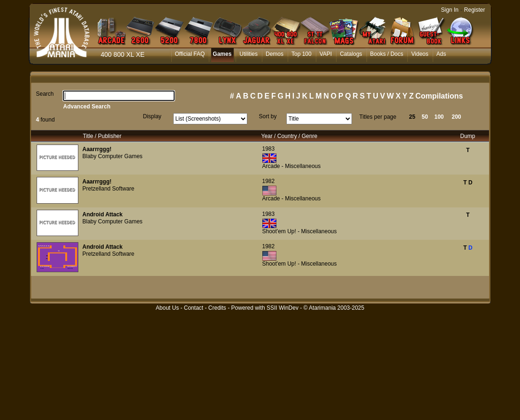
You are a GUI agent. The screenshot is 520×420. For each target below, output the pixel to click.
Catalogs (351, 54)
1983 (269, 149)
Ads (441, 54)
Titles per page (378, 117)
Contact (194, 308)
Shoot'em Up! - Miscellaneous (300, 231)
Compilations (439, 96)
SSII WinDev (283, 308)
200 (457, 117)
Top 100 (302, 54)
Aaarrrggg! (97, 149)
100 (439, 117)
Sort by (268, 116)
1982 (269, 181)
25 (412, 117)
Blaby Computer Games (113, 156)
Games (222, 54)
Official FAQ (190, 54)
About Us (167, 308)
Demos (275, 54)
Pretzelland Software (109, 189)
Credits (217, 308)
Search (45, 94)
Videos (420, 54)
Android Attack (103, 214)
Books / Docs (387, 54)
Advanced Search (87, 107)
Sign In (450, 10)
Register (475, 10)
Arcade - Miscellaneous (292, 166)
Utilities (249, 54)
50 (425, 117)
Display (152, 116)
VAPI (326, 54)
